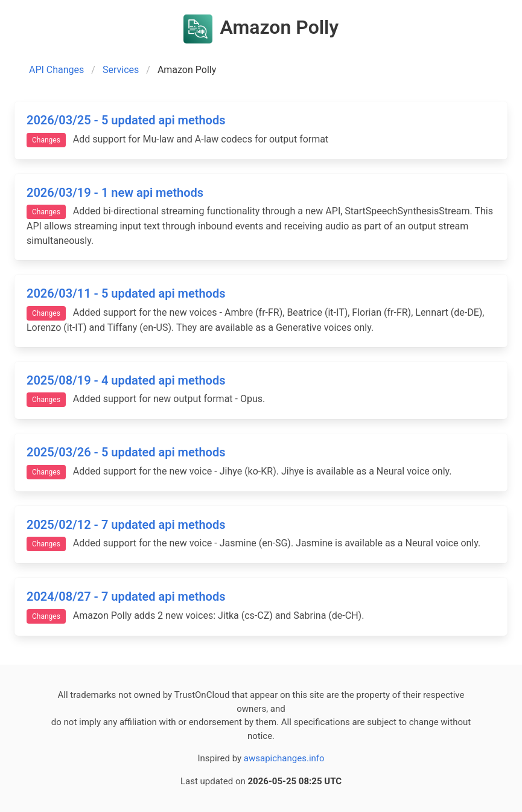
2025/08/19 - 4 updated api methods (126, 380)
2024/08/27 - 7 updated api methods (126, 596)
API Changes (56, 70)
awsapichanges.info (284, 758)
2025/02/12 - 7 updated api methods (126, 525)
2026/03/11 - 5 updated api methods (126, 293)
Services (121, 70)
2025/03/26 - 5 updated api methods (126, 452)
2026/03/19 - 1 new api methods (115, 193)
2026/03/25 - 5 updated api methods (126, 120)
